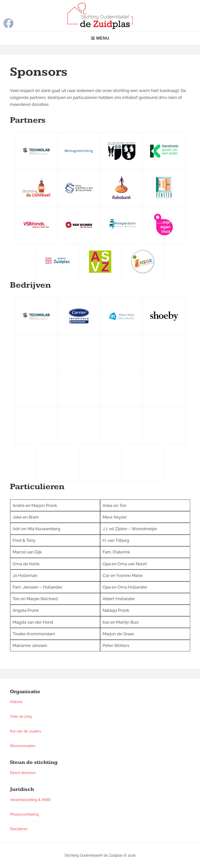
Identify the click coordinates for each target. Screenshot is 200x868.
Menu (100, 38)
